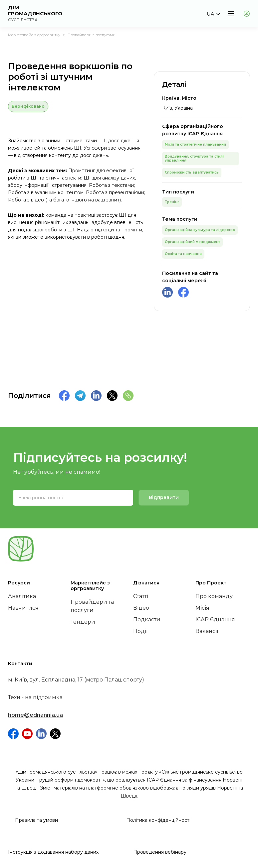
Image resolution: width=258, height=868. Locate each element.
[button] (213, 14)
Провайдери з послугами (92, 35)
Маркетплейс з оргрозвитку (34, 35)
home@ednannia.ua (35, 715)
